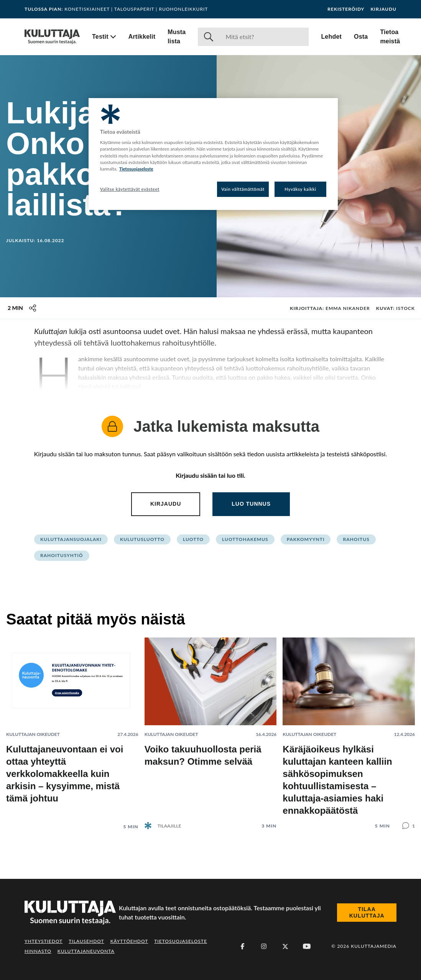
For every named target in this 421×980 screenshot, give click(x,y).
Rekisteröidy (346, 9)
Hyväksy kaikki (300, 189)
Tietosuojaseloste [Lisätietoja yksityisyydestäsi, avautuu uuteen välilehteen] (136, 169)
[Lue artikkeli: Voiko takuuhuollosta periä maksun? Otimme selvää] (211, 727)
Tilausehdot (86, 941)
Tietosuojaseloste (181, 941)
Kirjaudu (383, 9)
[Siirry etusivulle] (52, 37)
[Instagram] (264, 946)
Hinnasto (38, 951)
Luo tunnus (251, 504)
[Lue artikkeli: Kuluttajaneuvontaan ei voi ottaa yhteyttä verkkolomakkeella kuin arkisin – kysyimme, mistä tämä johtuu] (72, 728)
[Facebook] (242, 946)
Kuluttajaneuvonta (86, 951)
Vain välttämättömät (243, 189)
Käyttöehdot (129, 941)
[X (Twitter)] (285, 946)
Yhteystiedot (44, 941)
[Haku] (264, 37)
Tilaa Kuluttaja (367, 913)
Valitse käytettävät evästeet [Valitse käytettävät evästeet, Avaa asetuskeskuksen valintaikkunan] (130, 189)
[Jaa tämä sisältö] (33, 308)
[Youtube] (307, 946)
